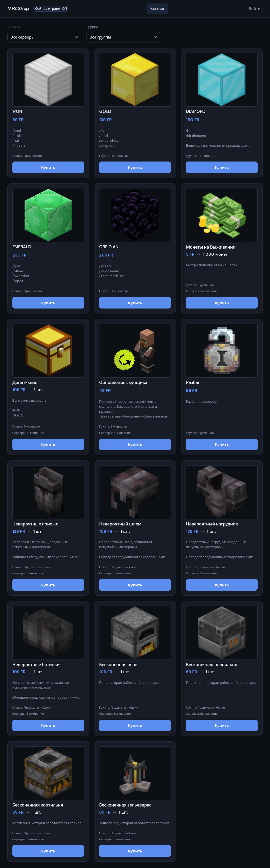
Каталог (157, 8)
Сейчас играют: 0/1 (51, 9)
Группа (123, 34)
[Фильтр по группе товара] (123, 37)
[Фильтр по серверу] (44, 37)
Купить (48, 168)
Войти (255, 9)
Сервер (44, 34)
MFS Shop (18, 9)
